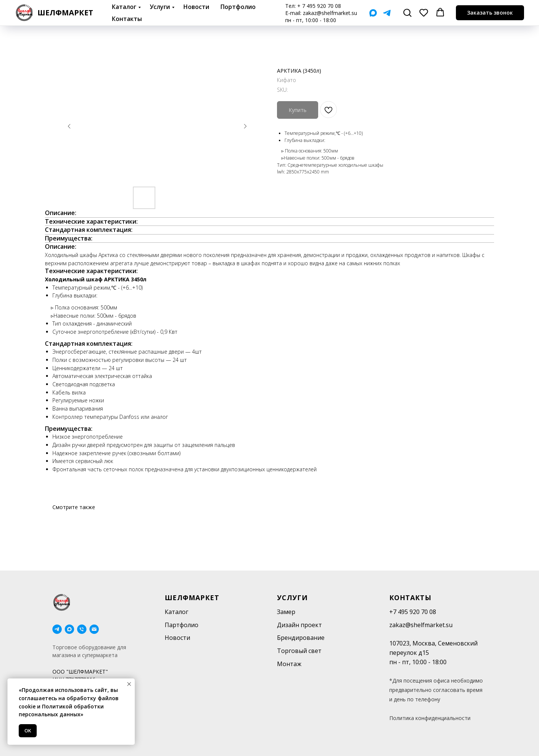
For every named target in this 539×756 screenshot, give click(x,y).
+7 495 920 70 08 (413, 612)
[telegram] (57, 629)
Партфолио (182, 625)
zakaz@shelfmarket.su (330, 13)
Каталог (124, 7)
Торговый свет (299, 651)
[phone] (82, 629)
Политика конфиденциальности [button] (430, 718)
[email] (94, 629)
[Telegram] (387, 13)
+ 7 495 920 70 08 (319, 6)
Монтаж (289, 664)
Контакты (127, 19)
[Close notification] (129, 684)
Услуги (160, 7)
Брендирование (301, 638)
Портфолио (238, 7)
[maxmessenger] (69, 629)
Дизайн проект (299, 625)
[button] (407, 12)
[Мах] (373, 13)
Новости (196, 7)
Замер (286, 612)
